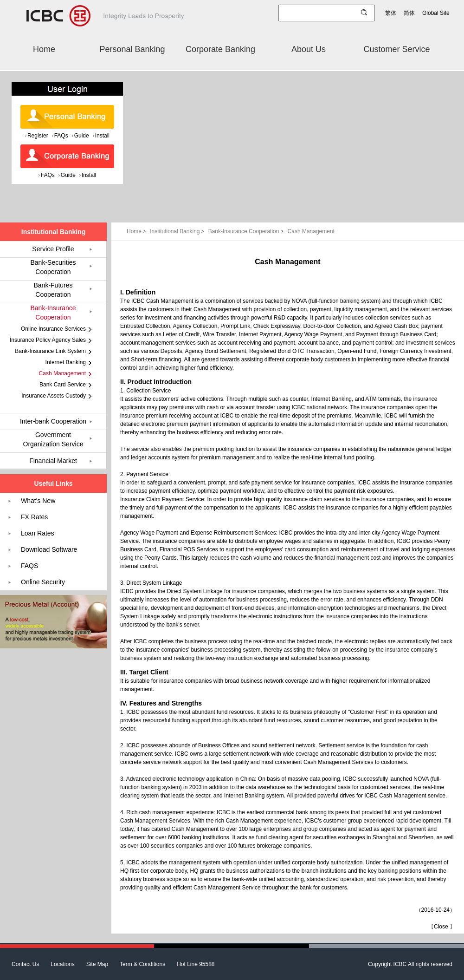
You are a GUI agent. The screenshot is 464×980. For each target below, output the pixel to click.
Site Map (97, 964)
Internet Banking (66, 362)
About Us (309, 49)
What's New (38, 501)
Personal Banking (132, 49)
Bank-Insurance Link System (50, 351)
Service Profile (53, 249)
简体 (409, 13)
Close (441, 927)
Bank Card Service (63, 385)
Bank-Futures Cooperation (53, 290)
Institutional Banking (178, 231)
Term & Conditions (142, 964)
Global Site (436, 13)
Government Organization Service (53, 439)
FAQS (29, 566)
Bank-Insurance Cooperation (247, 231)
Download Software (49, 549)
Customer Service (396, 49)
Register (38, 136)
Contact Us (25, 964)
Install (102, 136)
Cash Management (311, 231)
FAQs (61, 136)
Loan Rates (38, 533)
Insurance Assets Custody (54, 396)
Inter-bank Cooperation (53, 421)
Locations (62, 964)
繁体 (391, 13)
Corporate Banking (220, 49)
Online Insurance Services (53, 329)
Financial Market (53, 461)
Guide (82, 136)
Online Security (43, 582)
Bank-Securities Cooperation (53, 267)
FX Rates (34, 517)
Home (44, 49)
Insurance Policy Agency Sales (48, 340)
